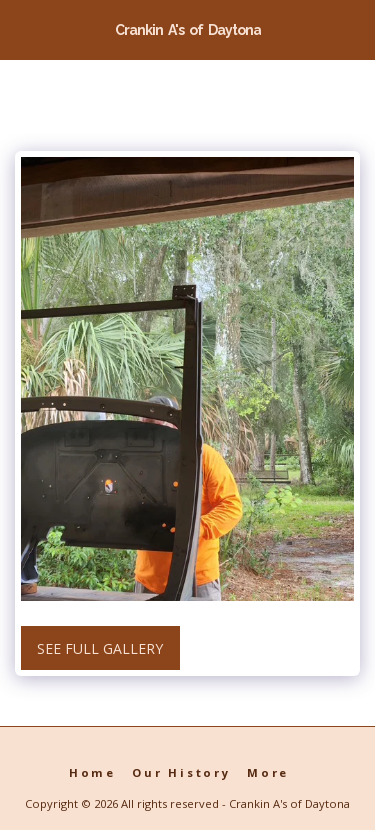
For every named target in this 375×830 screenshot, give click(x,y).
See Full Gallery (100, 648)
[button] (22, 28)
